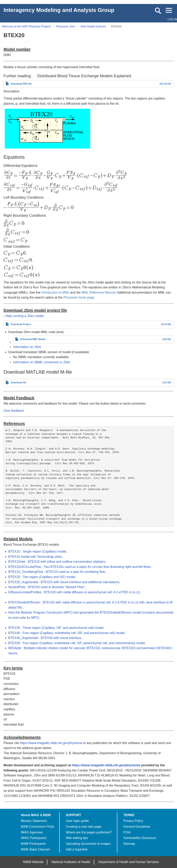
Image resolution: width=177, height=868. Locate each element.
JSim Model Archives (93, 26)
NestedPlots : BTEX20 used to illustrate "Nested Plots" (47, 587)
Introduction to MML (55, 292)
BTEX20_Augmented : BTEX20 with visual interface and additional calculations (64, 582)
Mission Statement (34, 821)
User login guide (77, 821)
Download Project (21, 324)
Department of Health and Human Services (129, 862)
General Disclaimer (137, 827)
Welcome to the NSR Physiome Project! (26, 26)
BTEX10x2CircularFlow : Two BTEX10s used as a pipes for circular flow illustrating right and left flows (79, 567)
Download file (19, 383)
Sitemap (129, 844)
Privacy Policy (133, 821)
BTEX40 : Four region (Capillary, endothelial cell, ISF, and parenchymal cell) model (66, 633)
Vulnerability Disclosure (140, 838)
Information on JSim (27, 347)
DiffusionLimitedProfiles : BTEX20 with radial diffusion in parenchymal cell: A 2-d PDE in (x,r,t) (74, 592)
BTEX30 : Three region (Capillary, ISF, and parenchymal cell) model (56, 628)
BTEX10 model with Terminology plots (35, 557)
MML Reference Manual (98, 292)
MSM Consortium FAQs (37, 827)
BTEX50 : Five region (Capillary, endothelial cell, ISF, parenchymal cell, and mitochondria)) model (77, 643)
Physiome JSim (65, 26)
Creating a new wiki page (84, 827)
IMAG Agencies (32, 832)
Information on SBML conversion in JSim (42, 362)
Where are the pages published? (89, 832)
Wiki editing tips (77, 838)
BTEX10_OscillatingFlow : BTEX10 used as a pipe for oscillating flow (57, 572)
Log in (172, 19)
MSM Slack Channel (37, 849)
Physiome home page (79, 297)
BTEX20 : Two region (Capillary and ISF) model (42, 577)
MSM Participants (33, 844)
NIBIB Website (33, 862)
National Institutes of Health (71, 862)
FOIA (127, 832)
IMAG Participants (34, 838)
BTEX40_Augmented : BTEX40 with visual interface (45, 638)
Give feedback (14, 411)
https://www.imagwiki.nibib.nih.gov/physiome (51, 743)
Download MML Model (33, 339)
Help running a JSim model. (25, 316)
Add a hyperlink (77, 849)
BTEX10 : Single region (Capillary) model (37, 551)
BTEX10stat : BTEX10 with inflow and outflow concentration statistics (57, 562)
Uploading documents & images (88, 844)
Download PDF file (21, 84)
